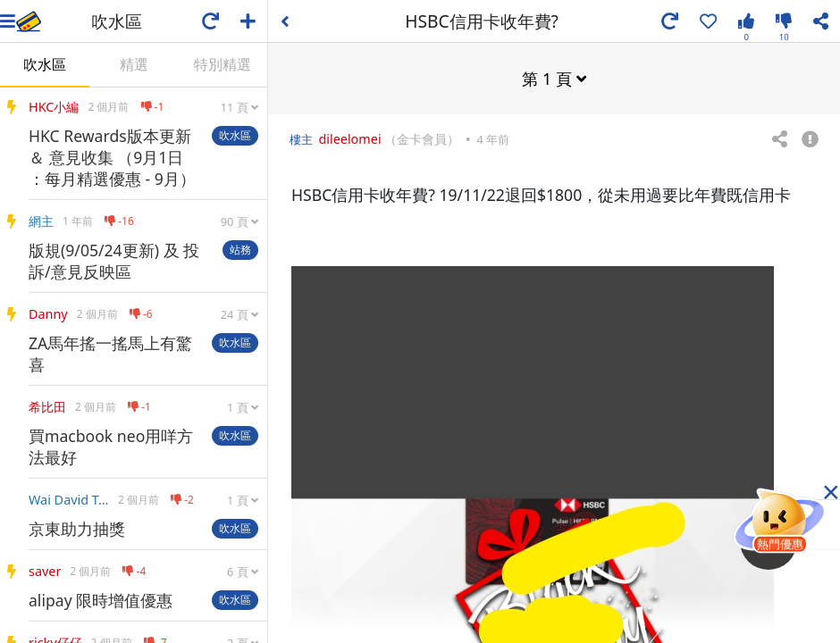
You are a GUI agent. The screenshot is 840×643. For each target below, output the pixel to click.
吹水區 (45, 64)
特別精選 (223, 64)
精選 (134, 64)
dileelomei (349, 138)
